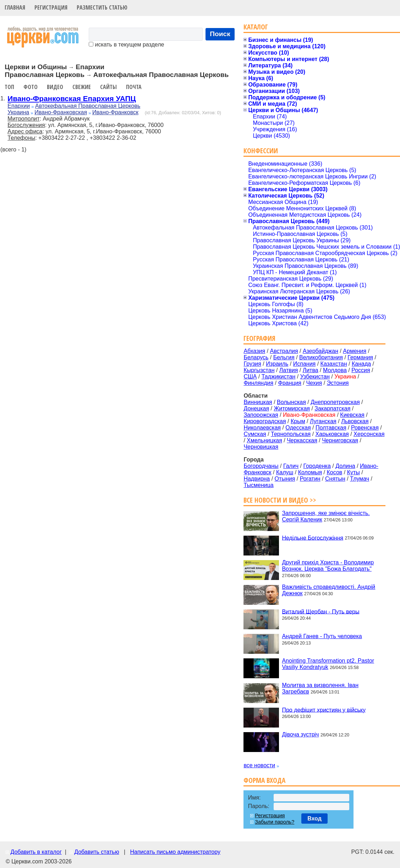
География (259, 338)
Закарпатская (332, 408)
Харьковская (332, 434)
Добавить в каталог (36, 852)
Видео (55, 87)
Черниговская (340, 440)
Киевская (352, 415)
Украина (18, 112)
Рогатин (310, 479)
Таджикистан (279, 377)
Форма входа (264, 780)
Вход (314, 819)
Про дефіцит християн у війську (324, 710)
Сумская (255, 434)
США (250, 377)
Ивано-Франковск (115, 112)
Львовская (355, 421)
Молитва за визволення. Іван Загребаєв (320, 688)
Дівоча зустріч (300, 734)
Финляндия (258, 383)
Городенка (317, 466)
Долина (345, 466)
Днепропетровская (335, 402)
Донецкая (256, 408)
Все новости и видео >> (280, 500)
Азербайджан (320, 351)
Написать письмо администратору (175, 852)
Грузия (252, 364)
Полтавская (331, 428)
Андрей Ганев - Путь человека (322, 636)
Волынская (291, 402)
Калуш (285, 472)
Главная (15, 7)
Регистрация (51, 7)
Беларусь (256, 357)
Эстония (338, 383)
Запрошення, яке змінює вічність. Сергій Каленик (326, 516)
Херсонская (369, 434)
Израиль (277, 364)
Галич (291, 466)
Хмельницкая (264, 440)
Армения (355, 351)
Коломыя (310, 472)
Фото (31, 87)
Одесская (298, 428)
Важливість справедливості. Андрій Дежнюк (328, 590)
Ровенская (365, 428)
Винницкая (258, 402)
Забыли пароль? (275, 822)
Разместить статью (102, 7)
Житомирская (292, 408)
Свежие (82, 87)
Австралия (284, 351)
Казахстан (334, 364)
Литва (311, 370)
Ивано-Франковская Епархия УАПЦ (72, 98)
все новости (259, 765)
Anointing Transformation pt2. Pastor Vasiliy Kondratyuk (328, 664)
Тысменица (258, 485)
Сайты (108, 87)
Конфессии (261, 151)
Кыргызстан (259, 370)
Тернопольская (291, 434)
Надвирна (257, 479)
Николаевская (262, 428)
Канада (361, 364)
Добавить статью (97, 852)
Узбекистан (315, 377)
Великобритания (321, 357)
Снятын (335, 479)
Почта (134, 87)
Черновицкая (261, 447)
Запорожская (261, 415)
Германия (360, 357)
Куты (354, 472)
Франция (290, 383)
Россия (361, 370)
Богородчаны (261, 466)
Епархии (19, 106)
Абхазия (254, 351)
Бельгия (284, 357)
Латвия (289, 370)
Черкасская (302, 440)
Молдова (335, 370)
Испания (305, 364)
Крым (298, 421)
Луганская (323, 421)
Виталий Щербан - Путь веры (320, 611)
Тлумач (360, 479)
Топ (9, 87)
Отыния (285, 479)
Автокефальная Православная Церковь (88, 106)
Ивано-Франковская (61, 112)
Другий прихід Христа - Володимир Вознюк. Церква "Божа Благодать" (328, 566)
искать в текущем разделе (126, 45)
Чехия (314, 383)
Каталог (256, 27)
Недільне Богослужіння (313, 538)
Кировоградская (265, 421)
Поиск (220, 34)
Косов (334, 472)
